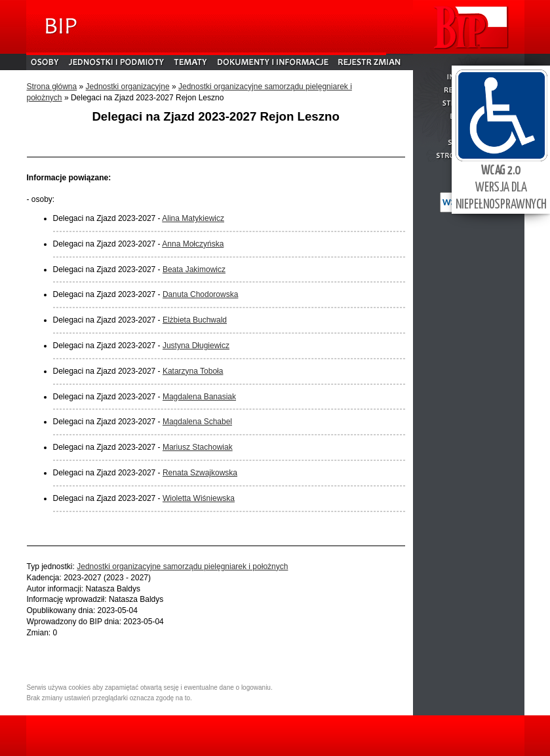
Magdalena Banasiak (199, 397)
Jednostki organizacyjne (128, 87)
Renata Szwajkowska (200, 473)
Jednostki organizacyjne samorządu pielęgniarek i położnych (182, 567)
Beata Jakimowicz (194, 269)
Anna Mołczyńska (193, 244)
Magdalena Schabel (197, 422)
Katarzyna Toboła (193, 371)
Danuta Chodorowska (200, 294)
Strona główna (52, 87)
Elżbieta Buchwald (195, 320)
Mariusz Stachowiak (198, 447)
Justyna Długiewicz (196, 346)
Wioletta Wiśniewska (199, 498)
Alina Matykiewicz (193, 218)
